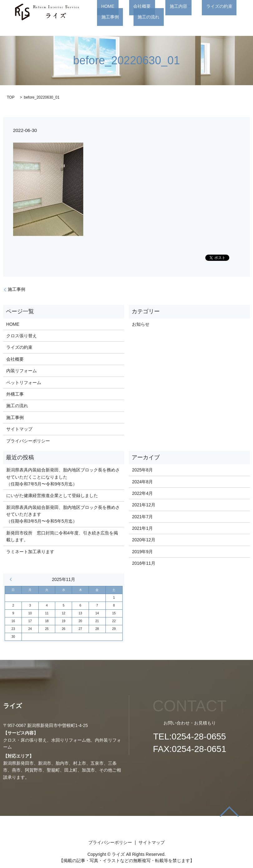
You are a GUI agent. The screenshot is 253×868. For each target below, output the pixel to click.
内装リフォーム (22, 371)
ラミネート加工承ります (30, 552)
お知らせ (141, 324)
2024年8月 (142, 482)
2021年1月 (142, 528)
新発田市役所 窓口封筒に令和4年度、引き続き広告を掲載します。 (62, 536)
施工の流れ (108, 17)
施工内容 (157, 6)
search (134, 17)
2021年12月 (144, 505)
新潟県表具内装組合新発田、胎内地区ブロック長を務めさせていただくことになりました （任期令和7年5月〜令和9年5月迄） (63, 477)
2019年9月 (142, 552)
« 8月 (12, 579)
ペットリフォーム (24, 383)
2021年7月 (142, 517)
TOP (11, 97)
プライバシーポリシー (28, 441)
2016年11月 (144, 563)
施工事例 (226, 6)
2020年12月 (144, 540)
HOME (104, 6)
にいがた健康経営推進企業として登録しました (52, 495)
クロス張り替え (22, 336)
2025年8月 (142, 470)
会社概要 (129, 6)
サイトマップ (19, 429)
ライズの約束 (194, 6)
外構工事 (15, 394)
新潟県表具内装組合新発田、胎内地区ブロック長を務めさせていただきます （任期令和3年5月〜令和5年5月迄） (63, 514)
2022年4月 (142, 493)
